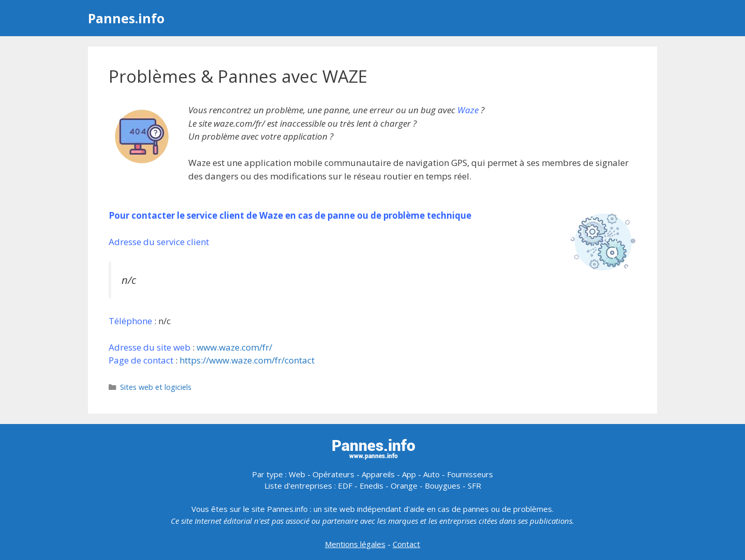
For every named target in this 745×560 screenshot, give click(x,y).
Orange (404, 486)
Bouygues (443, 486)
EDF (345, 486)
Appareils (378, 474)
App (409, 474)
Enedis (371, 486)
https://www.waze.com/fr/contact (247, 360)
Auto (431, 474)
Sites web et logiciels (156, 387)
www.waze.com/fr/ (234, 347)
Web (297, 474)
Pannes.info (126, 18)
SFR (474, 486)
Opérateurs (333, 474)
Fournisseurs (470, 474)
